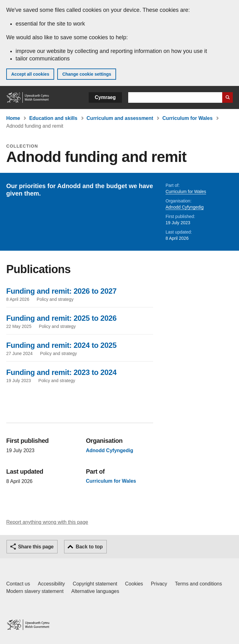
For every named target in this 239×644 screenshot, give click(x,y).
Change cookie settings (87, 74)
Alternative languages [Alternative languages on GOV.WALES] (95, 591)
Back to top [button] (89, 547)
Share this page (36, 547)
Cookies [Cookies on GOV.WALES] (134, 584)
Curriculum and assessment (120, 118)
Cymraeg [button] (105, 97)
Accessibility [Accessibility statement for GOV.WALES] (51, 584)
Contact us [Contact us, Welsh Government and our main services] (18, 584)
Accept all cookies (30, 74)
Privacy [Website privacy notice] (159, 584)
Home (13, 118)
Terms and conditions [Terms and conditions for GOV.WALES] (198, 584)
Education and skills (53, 118)
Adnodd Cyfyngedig (185, 207)
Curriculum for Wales (187, 118)
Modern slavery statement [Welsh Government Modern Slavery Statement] (35, 591)
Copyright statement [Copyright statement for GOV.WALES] (95, 584)
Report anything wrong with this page (47, 522)
